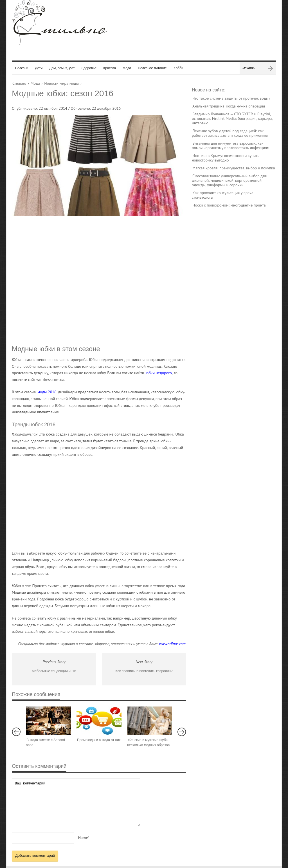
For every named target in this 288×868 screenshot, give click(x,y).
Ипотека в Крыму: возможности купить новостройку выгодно (225, 158)
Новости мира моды (61, 83)
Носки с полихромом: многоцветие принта (229, 205)
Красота (110, 68)
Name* (84, 838)
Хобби (178, 68)
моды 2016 (47, 392)
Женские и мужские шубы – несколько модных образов (149, 743)
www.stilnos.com (172, 644)
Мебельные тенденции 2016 (54, 671)
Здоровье (89, 68)
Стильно (19, 83)
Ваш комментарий (76, 803)
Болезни (22, 68)
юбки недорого (159, 373)
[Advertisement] (93, 280)
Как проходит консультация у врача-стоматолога (223, 195)
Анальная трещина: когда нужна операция (229, 106)
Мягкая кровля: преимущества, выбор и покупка (234, 168)
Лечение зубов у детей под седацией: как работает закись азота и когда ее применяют (230, 133)
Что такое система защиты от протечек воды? (231, 98)
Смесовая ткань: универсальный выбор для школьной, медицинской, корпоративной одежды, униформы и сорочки (229, 180)
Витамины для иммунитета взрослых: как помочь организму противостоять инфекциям (231, 145)
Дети (39, 68)
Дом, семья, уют (62, 68)
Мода (127, 68)
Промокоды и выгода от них (99, 740)
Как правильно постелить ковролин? (144, 671)
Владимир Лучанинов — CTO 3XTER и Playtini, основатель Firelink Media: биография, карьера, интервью (232, 118)
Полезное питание (152, 68)
